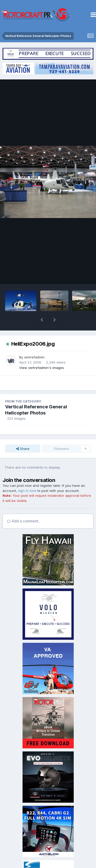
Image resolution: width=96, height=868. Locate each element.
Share (23, 435)
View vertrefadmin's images (42, 354)
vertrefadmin (34, 344)
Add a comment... (24, 508)
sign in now (27, 477)
